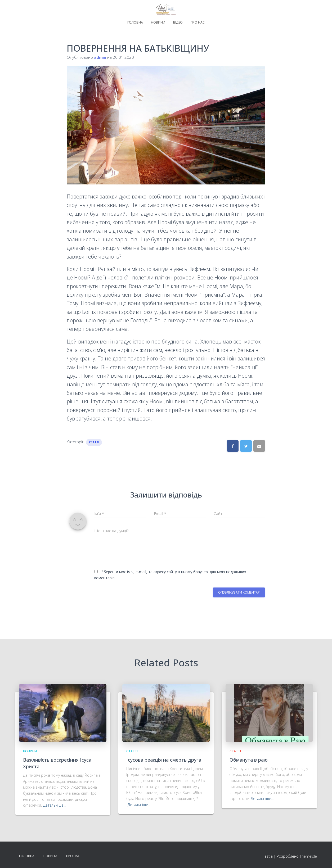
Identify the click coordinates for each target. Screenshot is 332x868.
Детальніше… (55, 805)
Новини (158, 22)
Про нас (198, 22)
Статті (94, 442)
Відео (178, 22)
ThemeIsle (308, 856)
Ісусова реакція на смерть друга (164, 760)
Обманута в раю (249, 760)
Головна (135, 22)
